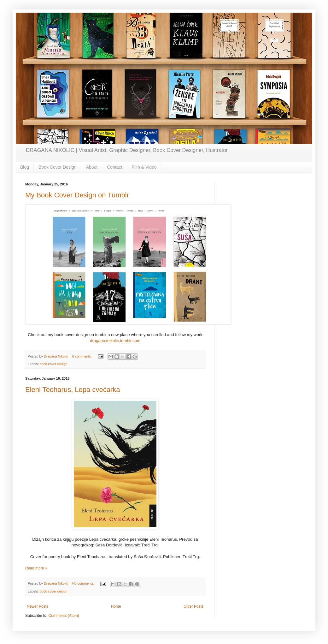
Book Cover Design (58, 167)
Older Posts (193, 606)
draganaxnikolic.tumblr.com (115, 341)
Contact (114, 167)
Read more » (36, 568)
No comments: (84, 583)
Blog (25, 167)
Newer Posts (38, 606)
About (92, 167)
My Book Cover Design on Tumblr (77, 195)
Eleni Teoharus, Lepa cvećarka (73, 390)
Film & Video (144, 167)
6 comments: (82, 356)
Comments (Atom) (64, 616)
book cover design (54, 364)
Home (116, 606)
